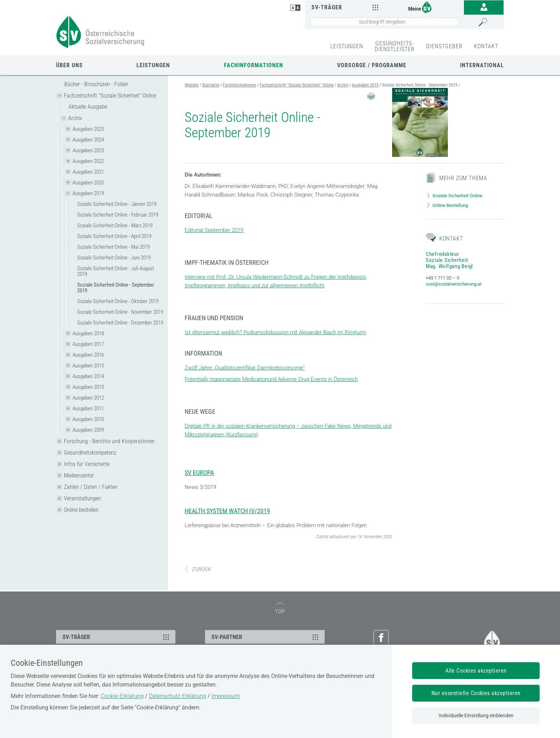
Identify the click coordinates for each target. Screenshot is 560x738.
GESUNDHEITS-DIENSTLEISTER (395, 46)
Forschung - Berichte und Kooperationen (109, 441)
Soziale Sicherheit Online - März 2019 (115, 226)
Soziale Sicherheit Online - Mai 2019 (113, 247)
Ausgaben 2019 (88, 193)
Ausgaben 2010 (88, 419)
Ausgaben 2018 (88, 333)
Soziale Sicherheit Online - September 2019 (116, 288)
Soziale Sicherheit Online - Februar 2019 (118, 215)
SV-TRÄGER (117, 637)
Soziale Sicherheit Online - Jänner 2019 (117, 204)
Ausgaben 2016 (88, 355)
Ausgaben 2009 (88, 430)
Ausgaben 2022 (88, 161)
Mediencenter (79, 476)
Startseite (211, 85)
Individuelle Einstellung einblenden (476, 715)
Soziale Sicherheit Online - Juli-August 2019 (116, 271)
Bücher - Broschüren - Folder (96, 84)
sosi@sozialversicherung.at (454, 284)
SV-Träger (346, 7)
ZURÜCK (198, 569)
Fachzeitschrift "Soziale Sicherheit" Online (110, 96)
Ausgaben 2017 (88, 344)
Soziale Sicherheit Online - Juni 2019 (114, 258)
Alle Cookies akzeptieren (476, 671)
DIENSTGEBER (444, 46)
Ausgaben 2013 (88, 387)
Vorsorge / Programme (372, 65)
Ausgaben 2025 (88, 129)
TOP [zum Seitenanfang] (280, 608)
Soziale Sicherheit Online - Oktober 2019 (118, 301)
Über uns (69, 65)
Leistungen (153, 65)
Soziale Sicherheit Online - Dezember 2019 (120, 323)
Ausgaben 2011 (88, 408)
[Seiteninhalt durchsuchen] (385, 22)
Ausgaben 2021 (88, 172)
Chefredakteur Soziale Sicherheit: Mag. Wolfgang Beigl (449, 260)
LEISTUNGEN (347, 46)
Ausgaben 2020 (88, 183)
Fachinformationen (254, 65)
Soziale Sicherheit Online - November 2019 (120, 312)
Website (192, 85)
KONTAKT (486, 46)
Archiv (75, 118)
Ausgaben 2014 (88, 376)
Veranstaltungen (82, 498)
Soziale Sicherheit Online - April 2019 (114, 236)
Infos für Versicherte (87, 464)
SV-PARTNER (266, 637)
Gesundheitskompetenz (90, 453)
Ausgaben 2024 (88, 140)
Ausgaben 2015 (88, 366)
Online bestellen (81, 510)
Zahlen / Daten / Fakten (91, 487)
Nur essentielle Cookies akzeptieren (476, 693)
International (482, 65)
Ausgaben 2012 (88, 398)
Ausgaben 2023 (88, 150)
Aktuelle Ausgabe (88, 107)
